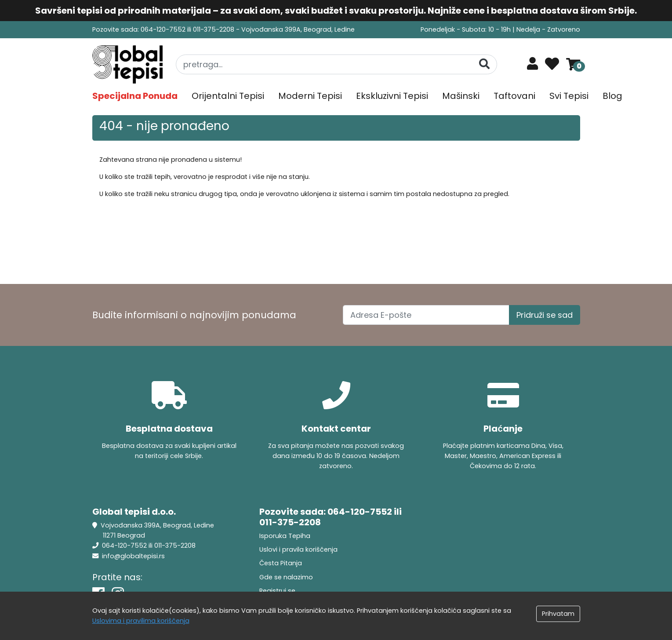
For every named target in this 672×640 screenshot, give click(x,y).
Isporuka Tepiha (285, 536)
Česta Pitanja (281, 563)
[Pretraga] (484, 64)
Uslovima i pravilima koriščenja (141, 621)
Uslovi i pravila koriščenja (298, 549)
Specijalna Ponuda (135, 96)
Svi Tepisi (569, 96)
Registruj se (277, 591)
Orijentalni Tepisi (228, 96)
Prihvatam (558, 614)
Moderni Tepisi (310, 96)
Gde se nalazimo (286, 577)
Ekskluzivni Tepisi (392, 96)
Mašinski (461, 96)
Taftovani (514, 96)
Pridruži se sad (545, 315)
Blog (612, 96)
